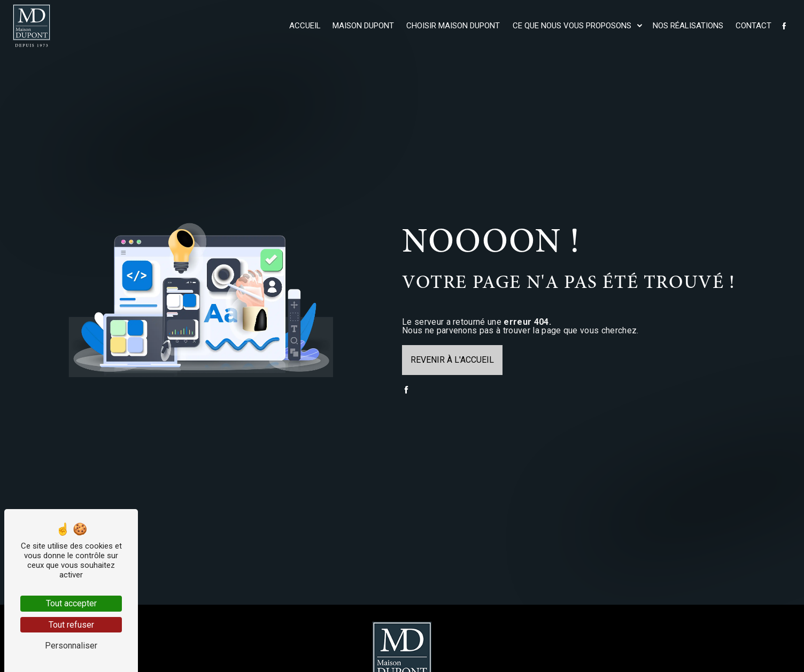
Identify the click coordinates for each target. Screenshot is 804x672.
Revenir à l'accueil (452, 360)
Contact (753, 26)
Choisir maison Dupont (453, 26)
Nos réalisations (688, 26)
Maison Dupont (363, 26)
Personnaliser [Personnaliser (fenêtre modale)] (71, 646)
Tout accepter (71, 603)
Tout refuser (71, 625)
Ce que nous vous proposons (572, 26)
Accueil (305, 26)
